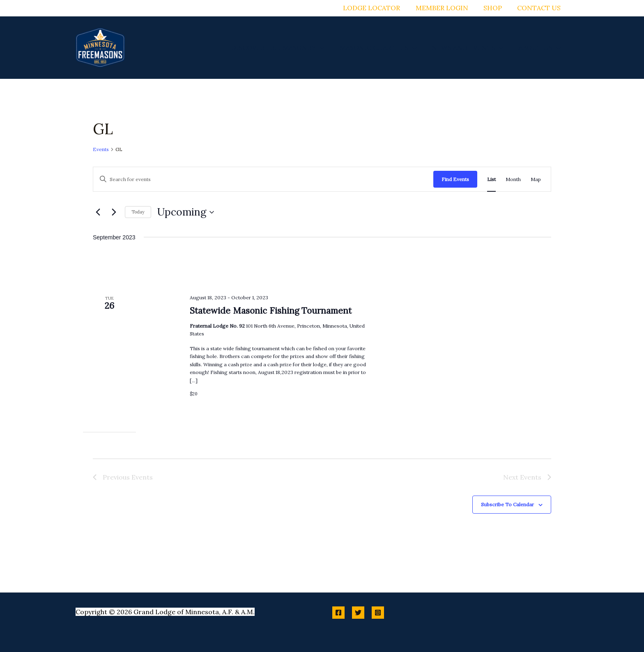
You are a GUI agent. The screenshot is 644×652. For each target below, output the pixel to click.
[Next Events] (114, 212)
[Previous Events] (98, 212)
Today (138, 212)
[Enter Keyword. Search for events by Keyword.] (263, 179)
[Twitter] (358, 613)
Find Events (455, 179)
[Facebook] (338, 613)
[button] (328, 48)
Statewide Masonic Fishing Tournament (271, 311)
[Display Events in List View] (491, 179)
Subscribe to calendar (507, 504)
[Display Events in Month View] (513, 179)
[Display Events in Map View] (536, 179)
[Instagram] (378, 613)
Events (101, 149)
